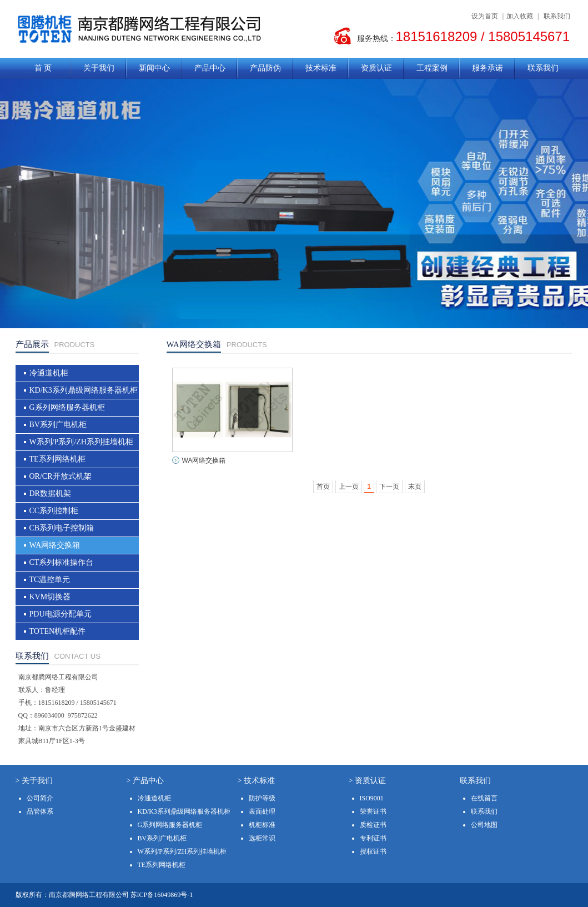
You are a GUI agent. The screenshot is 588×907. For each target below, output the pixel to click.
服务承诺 (488, 68)
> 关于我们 (34, 781)
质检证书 (373, 825)
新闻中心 (154, 68)
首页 (323, 487)
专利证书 (373, 838)
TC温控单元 (50, 580)
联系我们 (557, 16)
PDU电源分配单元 (61, 614)
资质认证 (376, 68)
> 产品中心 (145, 781)
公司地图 (484, 825)
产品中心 (210, 68)
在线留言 (484, 798)
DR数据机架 (50, 493)
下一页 (389, 487)
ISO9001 (372, 798)
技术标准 (321, 68)
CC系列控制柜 (54, 511)
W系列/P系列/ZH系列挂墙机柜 (81, 442)
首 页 (43, 68)
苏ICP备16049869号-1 (162, 895)
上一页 (349, 487)
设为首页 (485, 16)
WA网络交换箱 (55, 545)
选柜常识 (262, 838)
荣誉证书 (373, 811)
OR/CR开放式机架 (61, 476)
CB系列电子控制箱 (62, 528)
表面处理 (262, 811)
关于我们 (99, 68)
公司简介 (40, 798)
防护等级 (262, 798)
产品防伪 (265, 68)
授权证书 (373, 851)
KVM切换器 (50, 597)
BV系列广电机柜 (58, 425)
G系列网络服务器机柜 (67, 407)
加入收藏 (520, 16)
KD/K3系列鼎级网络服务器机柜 (84, 390)
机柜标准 (262, 825)
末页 (415, 487)
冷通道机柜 (49, 373)
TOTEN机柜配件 (58, 631)
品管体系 (40, 811)
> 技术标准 (256, 781)
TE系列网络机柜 (57, 459)
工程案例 (432, 68)
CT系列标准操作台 (62, 562)
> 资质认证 (367, 781)
